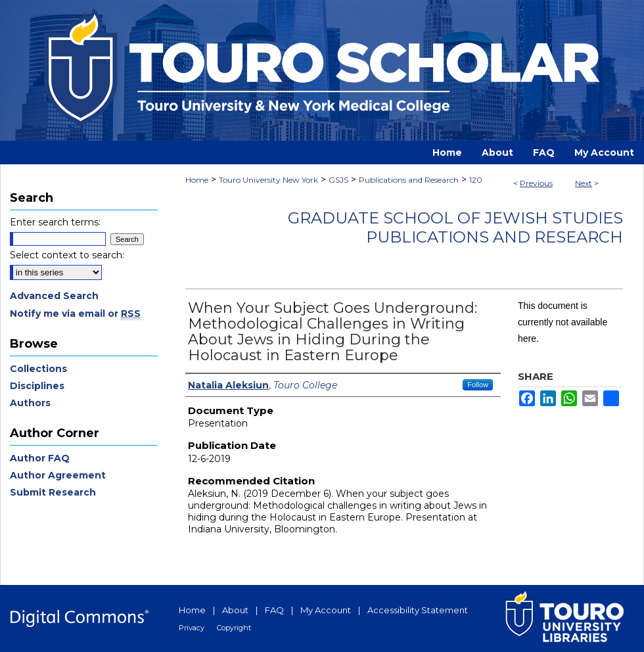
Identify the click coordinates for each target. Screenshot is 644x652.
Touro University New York (268, 180)
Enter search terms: (55, 222)
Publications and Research (409, 180)
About (235, 610)
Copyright (234, 628)
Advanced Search (54, 296)
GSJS (338, 180)
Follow (478, 384)
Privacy (192, 628)
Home (197, 180)
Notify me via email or (75, 314)
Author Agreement (58, 475)
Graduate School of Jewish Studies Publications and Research (455, 227)
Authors (30, 403)
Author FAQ (40, 458)
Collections (38, 369)
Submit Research (53, 492)
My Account (326, 610)
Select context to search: (67, 255)
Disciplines (37, 386)
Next (584, 183)
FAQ (274, 610)
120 (476, 180)
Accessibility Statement (418, 610)
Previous (536, 183)
